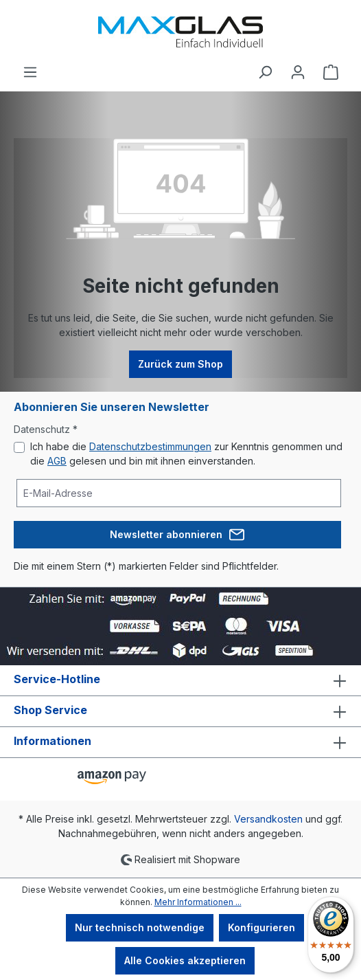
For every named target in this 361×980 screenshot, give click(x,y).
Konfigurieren (261, 927)
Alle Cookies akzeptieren (185, 960)
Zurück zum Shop (180, 364)
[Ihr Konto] (298, 72)
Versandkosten (268, 819)
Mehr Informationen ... (198, 902)
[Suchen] (265, 72)
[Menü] (30, 72)
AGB (57, 461)
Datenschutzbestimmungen (150, 446)
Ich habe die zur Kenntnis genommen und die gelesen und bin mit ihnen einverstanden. (186, 454)
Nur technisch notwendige (140, 927)
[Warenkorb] (331, 72)
